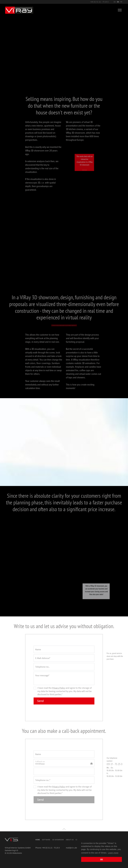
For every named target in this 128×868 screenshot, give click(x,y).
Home (38, 839)
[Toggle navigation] (120, 10)
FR (121, 2)
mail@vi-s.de (71, 847)
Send (41, 700)
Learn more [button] (113, 853)
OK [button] (102, 859)
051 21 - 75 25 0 (115, 764)
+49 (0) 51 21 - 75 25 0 (99, 2)
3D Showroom (58, 839)
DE (115, 2)
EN (118, 2)
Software (46, 839)
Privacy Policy (59, 687)
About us (70, 839)
